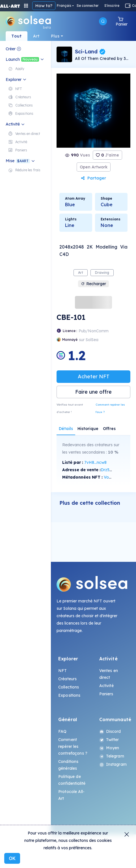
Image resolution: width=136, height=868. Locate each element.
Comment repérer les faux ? (110, 408)
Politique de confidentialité (72, 780)
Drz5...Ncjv (111, 470)
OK (12, 858)
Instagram (113, 764)
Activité (106, 686)
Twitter (109, 740)
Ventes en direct (109, 674)
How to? (44, 6)
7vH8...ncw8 (95, 462)
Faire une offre (93, 392)
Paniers (106, 694)
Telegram (112, 756)
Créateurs (67, 679)
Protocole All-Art (71, 795)
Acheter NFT (94, 376)
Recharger (93, 284)
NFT (62, 671)
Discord (110, 731)
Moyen (109, 748)
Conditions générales (68, 765)
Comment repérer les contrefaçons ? (73, 746)
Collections (69, 687)
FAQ (62, 731)
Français (64, 6)
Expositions (69, 695)
